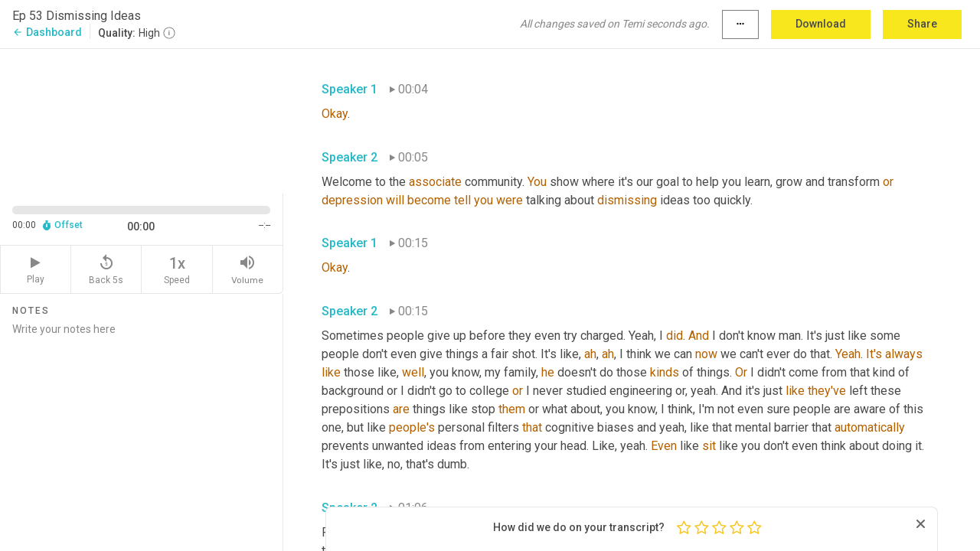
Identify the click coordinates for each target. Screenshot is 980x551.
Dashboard (47, 32)
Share (922, 24)
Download (821, 24)
